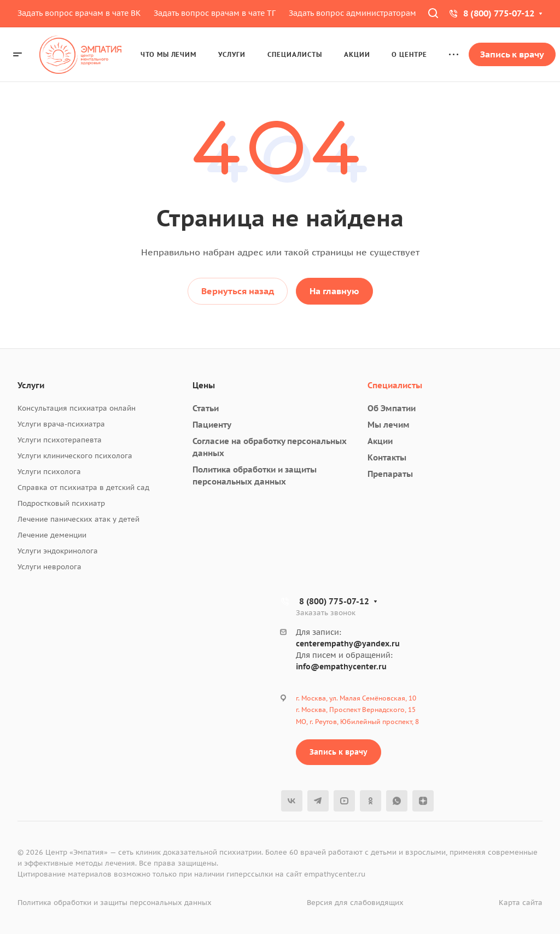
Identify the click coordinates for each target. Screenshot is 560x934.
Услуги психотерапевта (60, 440)
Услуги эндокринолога (58, 551)
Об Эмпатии (392, 408)
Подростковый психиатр (61, 503)
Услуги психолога (49, 472)
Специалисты (395, 385)
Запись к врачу (339, 752)
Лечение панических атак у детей (78, 519)
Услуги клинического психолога (75, 456)
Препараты (390, 474)
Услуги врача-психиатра (61, 424)
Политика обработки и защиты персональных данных (115, 903)
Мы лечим (389, 425)
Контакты (387, 457)
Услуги (31, 385)
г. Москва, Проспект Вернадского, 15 (356, 710)
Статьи (206, 408)
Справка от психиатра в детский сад (83, 488)
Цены (204, 385)
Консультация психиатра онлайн (77, 408)
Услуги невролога (49, 567)
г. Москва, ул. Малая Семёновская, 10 (356, 698)
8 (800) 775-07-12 (499, 13)
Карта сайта (521, 903)
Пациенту (212, 425)
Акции (380, 441)
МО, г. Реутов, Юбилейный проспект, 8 (357, 722)
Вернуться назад (238, 291)
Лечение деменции (52, 535)
